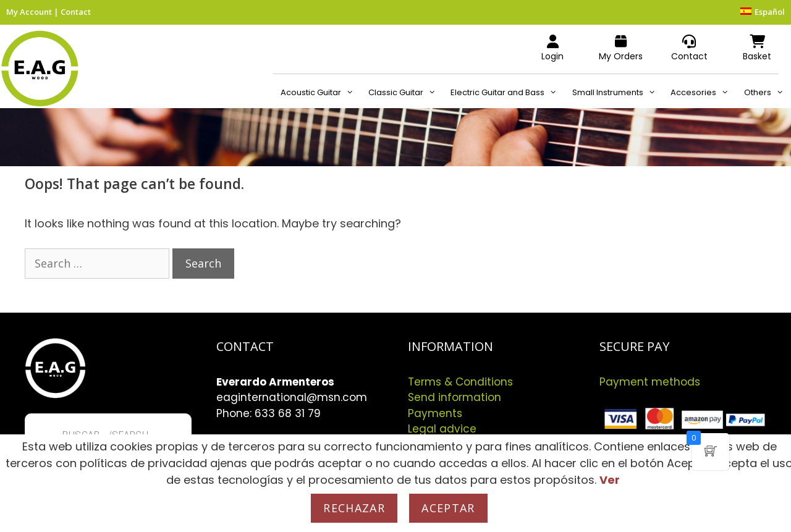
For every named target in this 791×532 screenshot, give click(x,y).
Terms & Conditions (460, 382)
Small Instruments (618, 93)
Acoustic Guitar (321, 93)
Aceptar (448, 508)
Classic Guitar (406, 93)
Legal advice (442, 429)
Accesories (703, 93)
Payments (435, 413)
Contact (76, 12)
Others (768, 93)
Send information (455, 397)
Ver (610, 480)
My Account (29, 12)
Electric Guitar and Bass (507, 93)
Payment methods (650, 382)
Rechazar (354, 508)
